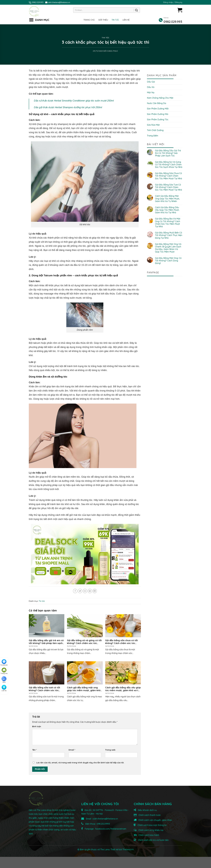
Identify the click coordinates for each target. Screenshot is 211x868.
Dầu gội (151, 82)
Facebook (4, 663)
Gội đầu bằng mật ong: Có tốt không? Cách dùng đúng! (168, 261)
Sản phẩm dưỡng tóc (158, 119)
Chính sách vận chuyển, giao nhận (153, 820)
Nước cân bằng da (157, 103)
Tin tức (115, 20)
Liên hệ (126, 20)
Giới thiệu (103, 20)
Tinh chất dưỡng (155, 130)
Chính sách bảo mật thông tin (150, 825)
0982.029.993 (36, 2)
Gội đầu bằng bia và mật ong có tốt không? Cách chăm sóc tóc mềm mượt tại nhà (168, 223)
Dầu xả (151, 87)
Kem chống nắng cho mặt (160, 98)
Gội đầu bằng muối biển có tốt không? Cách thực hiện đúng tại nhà (169, 235)
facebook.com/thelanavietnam (111, 829)
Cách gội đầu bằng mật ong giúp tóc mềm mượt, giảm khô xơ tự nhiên (167, 199)
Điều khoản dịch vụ (145, 810)
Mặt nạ (151, 92)
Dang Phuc (113, 51)
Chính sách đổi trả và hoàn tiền (151, 840)
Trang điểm (153, 136)
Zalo (4, 680)
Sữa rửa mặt (153, 125)
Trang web (110, 750)
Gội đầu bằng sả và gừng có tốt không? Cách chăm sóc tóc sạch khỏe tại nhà (169, 165)
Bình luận (37, 726)
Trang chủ (89, 20)
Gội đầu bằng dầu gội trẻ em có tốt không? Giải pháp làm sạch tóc (168, 153)
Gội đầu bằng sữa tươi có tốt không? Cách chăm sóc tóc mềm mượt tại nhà (168, 187)
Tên (34, 750)
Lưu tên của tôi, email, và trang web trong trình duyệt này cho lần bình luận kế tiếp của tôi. (80, 763)
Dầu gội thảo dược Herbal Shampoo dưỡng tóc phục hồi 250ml (68, 107)
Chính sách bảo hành (146, 835)
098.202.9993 (103, 824)
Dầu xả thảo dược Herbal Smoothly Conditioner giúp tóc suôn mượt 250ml (74, 101)
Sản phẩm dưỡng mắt (158, 109)
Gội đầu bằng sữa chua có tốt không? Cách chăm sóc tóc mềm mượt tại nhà (168, 176)
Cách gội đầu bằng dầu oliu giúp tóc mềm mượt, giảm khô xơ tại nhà (167, 210)
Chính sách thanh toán (147, 815)
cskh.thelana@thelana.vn (59, 2)
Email (72, 750)
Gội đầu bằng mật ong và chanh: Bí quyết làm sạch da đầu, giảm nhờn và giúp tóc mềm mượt (168, 248)
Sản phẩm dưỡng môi (158, 114)
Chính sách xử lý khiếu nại (149, 830)
